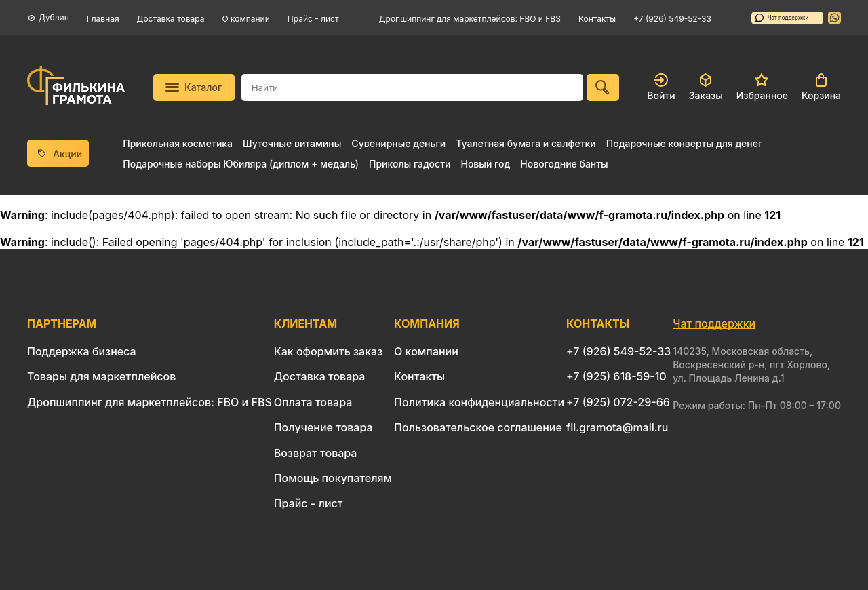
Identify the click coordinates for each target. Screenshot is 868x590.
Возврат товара (316, 453)
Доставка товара (171, 19)
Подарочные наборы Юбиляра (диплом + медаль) (241, 164)
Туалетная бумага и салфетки (526, 143)
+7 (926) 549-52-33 (672, 19)
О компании (246, 19)
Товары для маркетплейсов (101, 376)
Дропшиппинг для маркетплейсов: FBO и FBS (470, 19)
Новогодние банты (564, 164)
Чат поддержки (782, 18)
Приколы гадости (410, 164)
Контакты (597, 19)
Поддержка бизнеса (82, 351)
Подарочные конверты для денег (684, 143)
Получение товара (323, 427)
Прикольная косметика (178, 143)
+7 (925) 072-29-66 (618, 402)
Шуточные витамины (292, 143)
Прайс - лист (313, 19)
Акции (58, 154)
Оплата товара (313, 402)
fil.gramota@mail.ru (617, 427)
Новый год (485, 164)
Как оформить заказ (329, 351)
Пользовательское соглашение (478, 427)
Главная (103, 19)
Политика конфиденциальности (479, 402)
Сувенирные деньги (398, 143)
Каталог (194, 87)
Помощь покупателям (333, 478)
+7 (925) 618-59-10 (616, 376)
